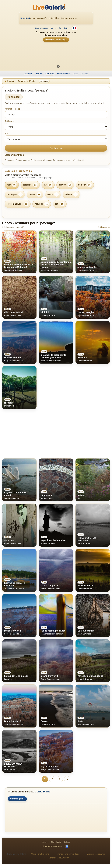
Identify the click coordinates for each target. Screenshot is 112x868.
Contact (84, 74)
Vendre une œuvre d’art (59, 858)
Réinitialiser (14, 97)
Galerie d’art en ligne (40, 854)
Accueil (28, 74)
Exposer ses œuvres (96, 854)
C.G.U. (67, 842)
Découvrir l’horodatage (56, 40)
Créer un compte (41, 28)
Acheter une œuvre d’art (68, 854)
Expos (75, 74)
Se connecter (56, 28)
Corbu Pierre (43, 792)
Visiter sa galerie (17, 799)
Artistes (39, 74)
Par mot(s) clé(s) (12, 109)
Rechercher (56, 148)
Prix (6, 133)
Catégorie (9, 121)
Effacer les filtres (14, 155)
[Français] (75, 28)
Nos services (63, 74)
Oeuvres (50, 74)
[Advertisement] (56, 434)
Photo (32, 81)
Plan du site (56, 842)
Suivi (66, 28)
